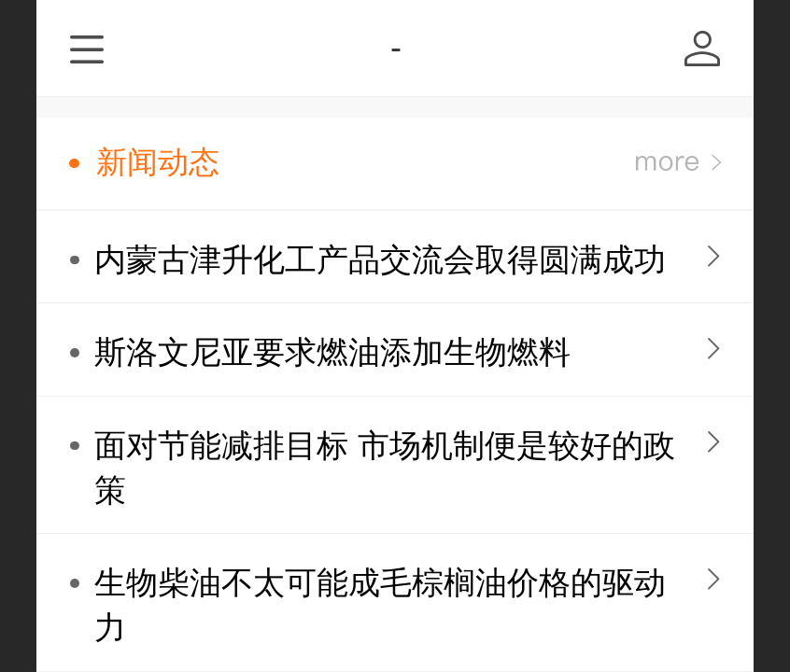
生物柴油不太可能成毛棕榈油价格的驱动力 (380, 605)
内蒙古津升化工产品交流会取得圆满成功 (380, 260)
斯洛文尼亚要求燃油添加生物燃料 (332, 352)
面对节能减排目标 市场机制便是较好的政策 (384, 468)
